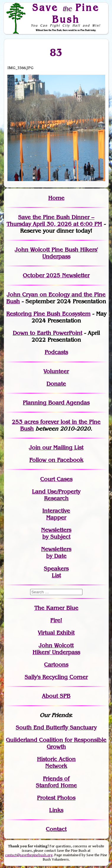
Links (56, 810)
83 (56, 52)
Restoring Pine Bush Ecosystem (48, 314)
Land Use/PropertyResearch (56, 495)
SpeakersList (56, 572)
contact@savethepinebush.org (29, 855)
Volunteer (56, 371)
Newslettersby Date (56, 553)
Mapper (56, 518)
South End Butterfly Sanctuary (56, 728)
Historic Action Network (56, 763)
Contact (56, 829)
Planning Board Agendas (56, 403)
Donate (56, 384)
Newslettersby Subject (56, 533)
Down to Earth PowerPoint (47, 333)
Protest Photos (56, 798)
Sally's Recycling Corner (56, 677)
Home (56, 198)
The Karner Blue (56, 608)
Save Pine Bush (66, 13)
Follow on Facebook (56, 460)
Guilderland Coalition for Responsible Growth (56, 743)
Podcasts (56, 352)
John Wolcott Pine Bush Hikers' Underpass (56, 253)
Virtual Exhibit (56, 633)
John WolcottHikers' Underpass (56, 649)
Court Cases (56, 479)
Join (35, 448)
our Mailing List (62, 448)
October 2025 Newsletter (56, 275)
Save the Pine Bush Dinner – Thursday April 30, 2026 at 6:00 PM (54, 221)
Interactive (56, 511)
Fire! (56, 620)
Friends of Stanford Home (56, 782)
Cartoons (56, 665)
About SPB (56, 696)
